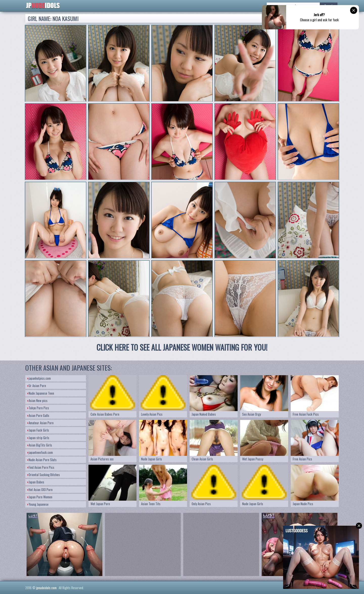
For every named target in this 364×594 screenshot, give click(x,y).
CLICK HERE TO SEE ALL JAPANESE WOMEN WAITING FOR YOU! (182, 347)
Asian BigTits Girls (40, 445)
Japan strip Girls (38, 438)
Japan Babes (36, 482)
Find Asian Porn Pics (41, 467)
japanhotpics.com (39, 378)
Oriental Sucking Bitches (44, 475)
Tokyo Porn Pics (38, 408)
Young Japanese (38, 504)
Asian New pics (37, 400)
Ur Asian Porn (37, 386)
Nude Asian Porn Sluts (42, 460)
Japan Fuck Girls (38, 430)
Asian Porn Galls (38, 415)
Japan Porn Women (40, 497)
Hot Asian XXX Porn (40, 490)
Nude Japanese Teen (41, 393)
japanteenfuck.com (40, 452)
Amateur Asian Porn (40, 423)
